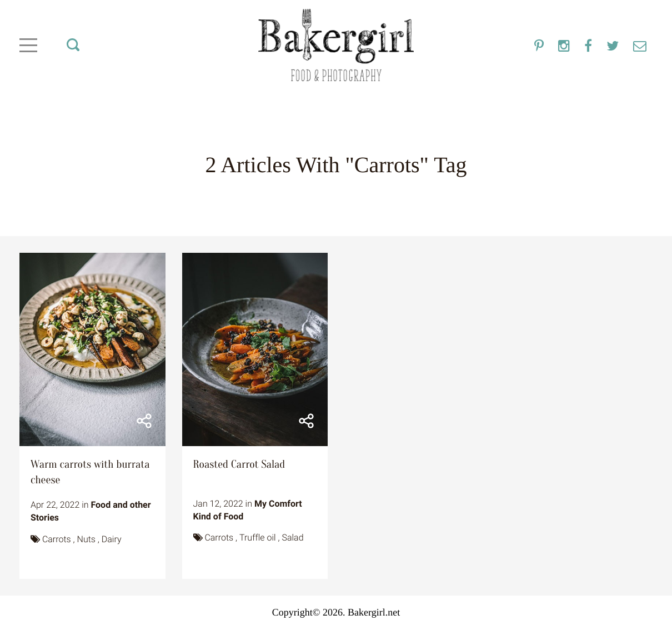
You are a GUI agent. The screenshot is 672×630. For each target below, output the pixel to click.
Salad (292, 537)
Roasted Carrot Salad (239, 465)
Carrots (57, 539)
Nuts (86, 539)
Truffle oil (258, 537)
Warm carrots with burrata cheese (90, 473)
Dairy (112, 539)
